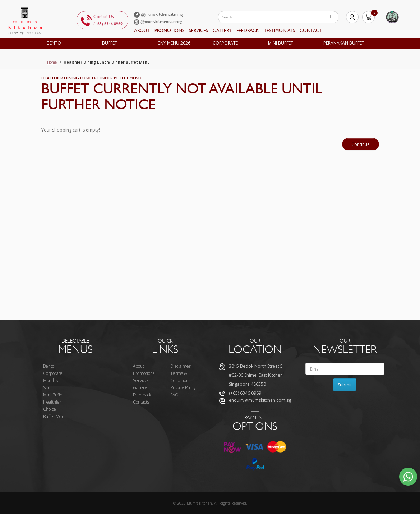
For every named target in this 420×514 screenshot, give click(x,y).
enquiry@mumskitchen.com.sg (260, 400)
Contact (311, 30)
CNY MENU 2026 (174, 43)
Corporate (225, 43)
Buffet (110, 43)
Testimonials (279, 30)
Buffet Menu (55, 416)
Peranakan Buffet (344, 43)
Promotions (169, 30)
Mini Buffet (281, 43)
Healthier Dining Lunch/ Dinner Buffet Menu (107, 62)
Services (199, 30)
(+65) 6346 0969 (108, 24)
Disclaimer (181, 366)
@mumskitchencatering (158, 14)
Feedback (142, 395)
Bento (54, 43)
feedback (248, 30)
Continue (361, 144)
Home (52, 62)
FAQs (175, 395)
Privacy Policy (183, 388)
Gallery (222, 30)
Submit (345, 385)
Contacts (141, 402)
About (142, 30)
